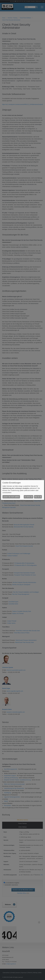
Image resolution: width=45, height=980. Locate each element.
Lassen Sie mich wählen (11, 497)
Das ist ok (38, 497)
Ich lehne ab (28, 497)
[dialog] (23, 490)
